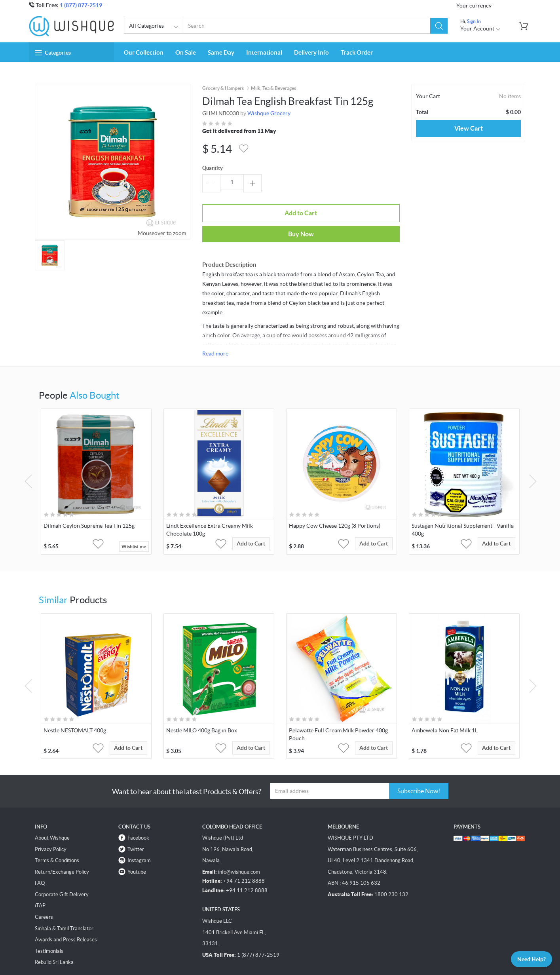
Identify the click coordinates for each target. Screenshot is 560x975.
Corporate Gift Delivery (62, 869)
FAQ (40, 858)
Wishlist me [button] (134, 521)
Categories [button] (53, 51)
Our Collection (144, 51)
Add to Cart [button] (257, 521)
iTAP (40, 880)
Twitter (136, 824)
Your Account (481, 27)
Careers (44, 891)
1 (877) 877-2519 (81, 5)
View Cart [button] (469, 127)
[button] (438, 24)
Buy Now (300, 208)
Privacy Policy (51, 824)
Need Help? (526, 958)
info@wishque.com (239, 846)
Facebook (138, 812)
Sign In (474, 20)
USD (502, 5)
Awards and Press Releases (66, 914)
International (264, 51)
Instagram (139, 835)
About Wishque (52, 812)
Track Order (357, 51)
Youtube (137, 846)
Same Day (221, 51)
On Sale (186, 51)
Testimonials (49, 925)
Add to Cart (232, 209)
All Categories (155, 25)
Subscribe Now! (419, 766)
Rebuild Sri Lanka (54, 937)
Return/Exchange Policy (62, 846)
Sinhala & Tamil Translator (64, 903)
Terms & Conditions (57, 835)
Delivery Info (311, 51)
